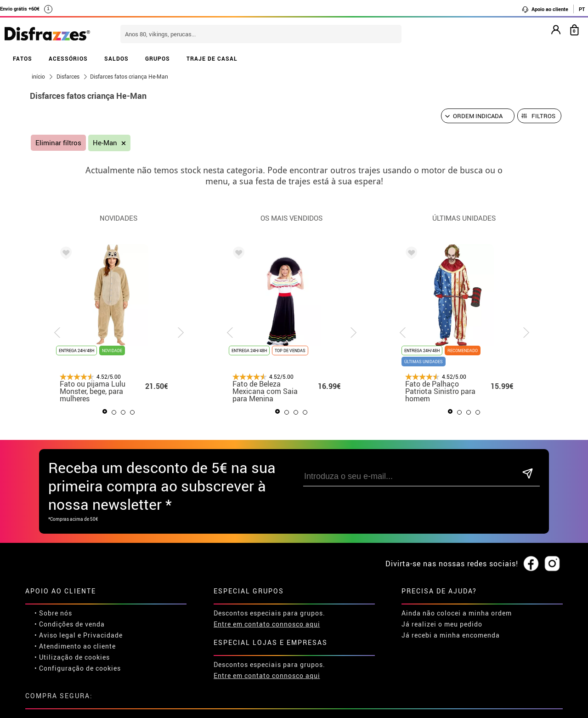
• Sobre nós (53, 613)
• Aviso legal (55, 635)
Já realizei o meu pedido (442, 624)
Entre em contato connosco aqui (267, 624)
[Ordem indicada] (478, 116)
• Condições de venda (70, 624)
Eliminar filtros (58, 143)
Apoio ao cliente (545, 9)
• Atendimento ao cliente (75, 646)
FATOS (23, 58)
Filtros (543, 116)
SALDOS (116, 58)
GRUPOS (158, 58)
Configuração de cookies (80, 668)
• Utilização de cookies (72, 657)
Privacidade (103, 635)
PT (582, 9)
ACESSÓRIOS (68, 58)
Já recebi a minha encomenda (451, 635)
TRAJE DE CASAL (212, 58)
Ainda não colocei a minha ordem (457, 613)
